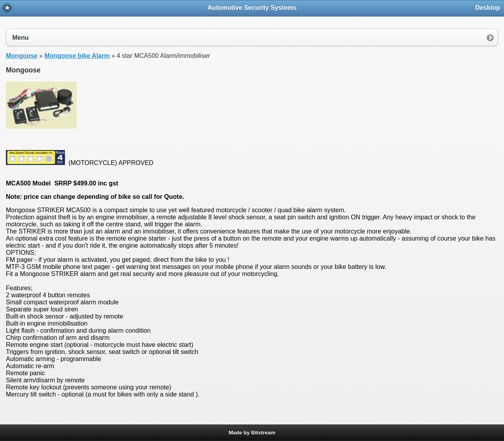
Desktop (488, 8)
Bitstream (263, 433)
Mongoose (22, 56)
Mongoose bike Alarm (77, 56)
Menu (20, 38)
